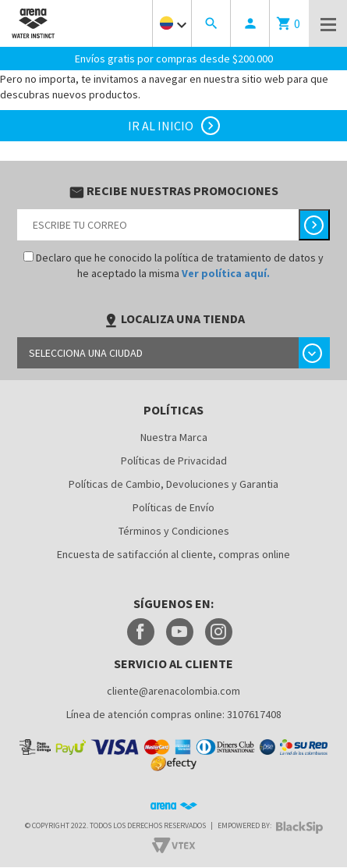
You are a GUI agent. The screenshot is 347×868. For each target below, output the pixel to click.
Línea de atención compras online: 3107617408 (174, 713)
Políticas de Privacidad (174, 460)
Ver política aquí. (226, 272)
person (250, 23)
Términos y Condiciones (174, 530)
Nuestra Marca (174, 436)
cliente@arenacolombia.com (173, 690)
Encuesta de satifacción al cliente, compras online (173, 553)
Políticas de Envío (173, 507)
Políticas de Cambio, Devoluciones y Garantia (173, 483)
